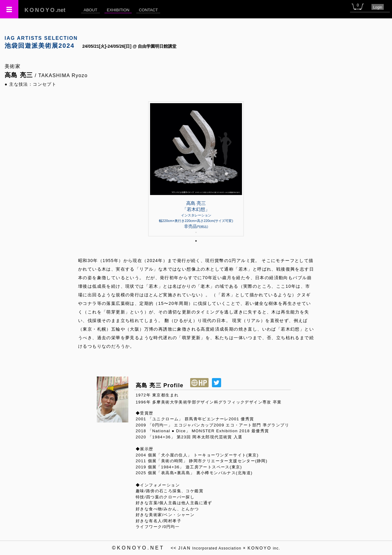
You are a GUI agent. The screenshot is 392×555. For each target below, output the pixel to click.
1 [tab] (196, 241)
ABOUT (90, 10)
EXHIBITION (118, 10)
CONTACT (148, 10)
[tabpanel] (196, 169)
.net (45, 10)
